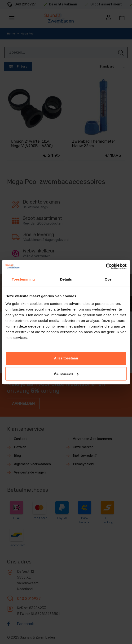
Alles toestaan (66, 358)
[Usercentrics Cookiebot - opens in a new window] (106, 266)
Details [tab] (66, 279)
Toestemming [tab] (23, 279)
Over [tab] (109, 279)
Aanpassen (66, 373)
